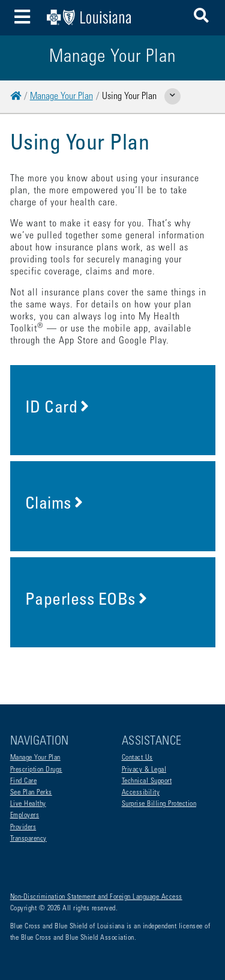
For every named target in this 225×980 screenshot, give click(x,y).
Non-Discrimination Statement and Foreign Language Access (96, 897)
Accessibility (141, 793)
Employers (25, 815)
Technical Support (147, 781)
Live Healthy (28, 804)
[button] (201, 18)
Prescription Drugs (36, 770)
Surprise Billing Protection (159, 804)
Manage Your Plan (61, 97)
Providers (23, 827)
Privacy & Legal (144, 770)
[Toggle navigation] (22, 18)
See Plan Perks (31, 793)
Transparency (28, 839)
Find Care (24, 781)
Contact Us (137, 758)
